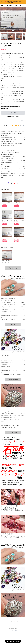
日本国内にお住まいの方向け (13, 117)
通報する (23, 120)
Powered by (13, 631)
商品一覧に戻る (13, 268)
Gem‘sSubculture (13, 380)
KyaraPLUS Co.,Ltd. (13, 325)
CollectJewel (13, 433)
